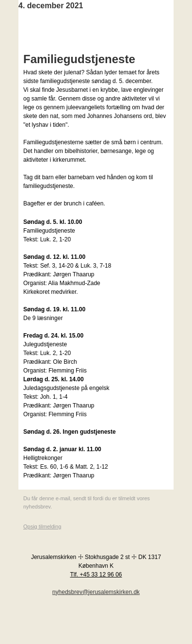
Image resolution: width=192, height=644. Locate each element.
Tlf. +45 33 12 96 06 (96, 575)
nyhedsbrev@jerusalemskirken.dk (96, 592)
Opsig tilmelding (42, 526)
